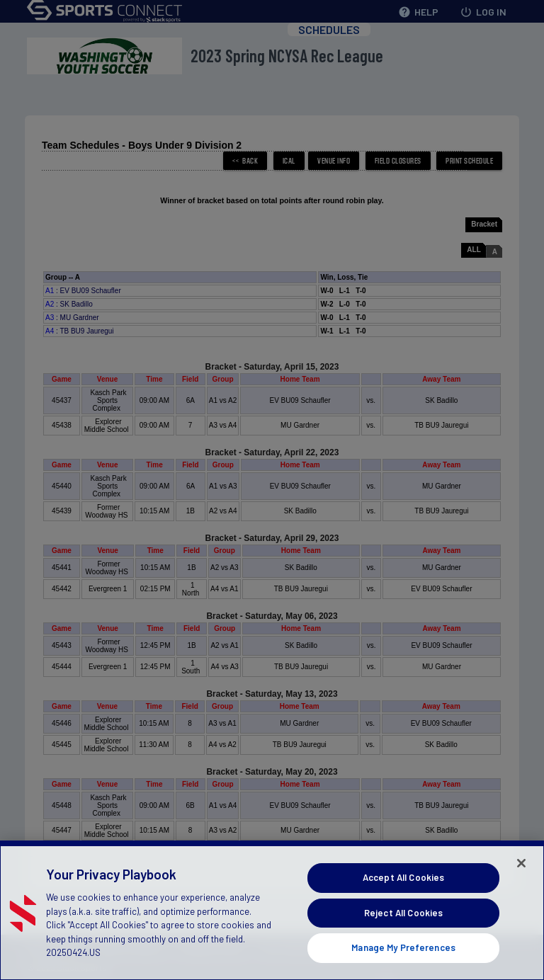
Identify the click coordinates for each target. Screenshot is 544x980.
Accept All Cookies (403, 892)
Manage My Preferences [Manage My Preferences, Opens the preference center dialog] (403, 963)
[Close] (521, 878)
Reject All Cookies (403, 928)
